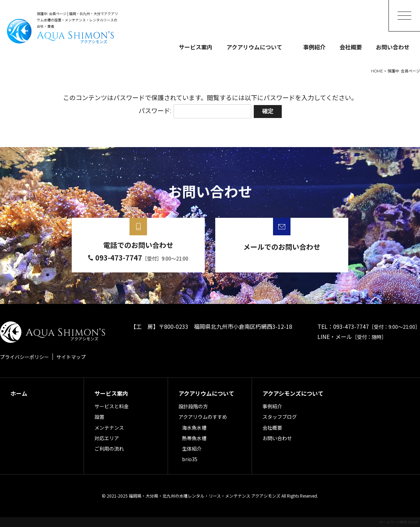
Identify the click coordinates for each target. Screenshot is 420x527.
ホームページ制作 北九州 (399, 522)
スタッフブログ (280, 417)
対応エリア (107, 438)
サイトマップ (71, 357)
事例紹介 (314, 47)
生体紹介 (192, 449)
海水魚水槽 (194, 428)
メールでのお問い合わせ (282, 247)
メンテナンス (109, 428)
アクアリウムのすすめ (203, 417)
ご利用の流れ (109, 449)
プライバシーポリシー (24, 357)
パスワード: (195, 111)
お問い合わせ (393, 47)
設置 (99, 417)
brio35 (190, 459)
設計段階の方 (193, 406)
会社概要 (351, 47)
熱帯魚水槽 (194, 438)
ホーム (19, 393)
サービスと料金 (112, 406)
